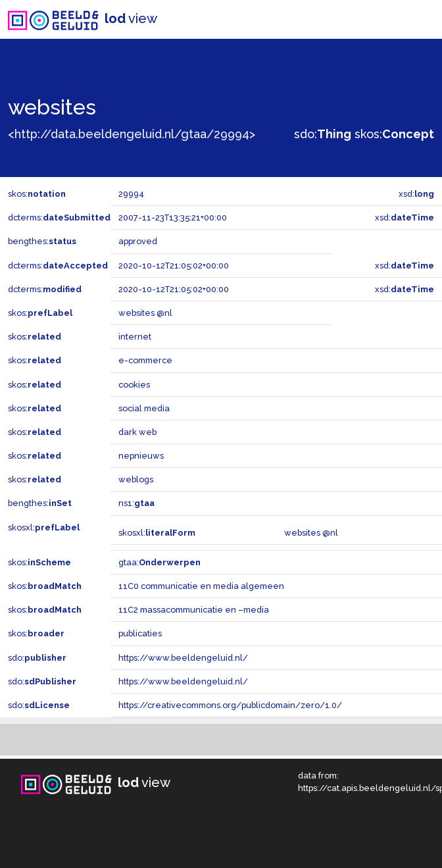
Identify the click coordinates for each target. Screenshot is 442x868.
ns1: (136, 503)
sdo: (323, 134)
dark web (137, 432)
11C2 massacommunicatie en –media (194, 610)
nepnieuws (141, 456)
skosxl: (44, 527)
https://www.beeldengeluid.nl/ (183, 658)
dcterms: (59, 217)
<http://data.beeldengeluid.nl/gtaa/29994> (132, 134)
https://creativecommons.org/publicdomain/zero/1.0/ (230, 705)
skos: (394, 134)
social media (144, 408)
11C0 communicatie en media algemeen (201, 586)
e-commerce (145, 360)
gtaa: (160, 562)
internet (135, 337)
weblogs (136, 479)
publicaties (140, 633)
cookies (134, 385)
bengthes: (42, 241)
